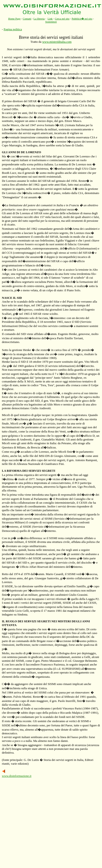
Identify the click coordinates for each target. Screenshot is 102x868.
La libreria (39, 19)
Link (50, 19)
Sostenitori (51, 22)
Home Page (14, 19)
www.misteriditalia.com (57, 42)
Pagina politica (13, 29)
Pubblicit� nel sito (82, 19)
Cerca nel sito (62, 19)
